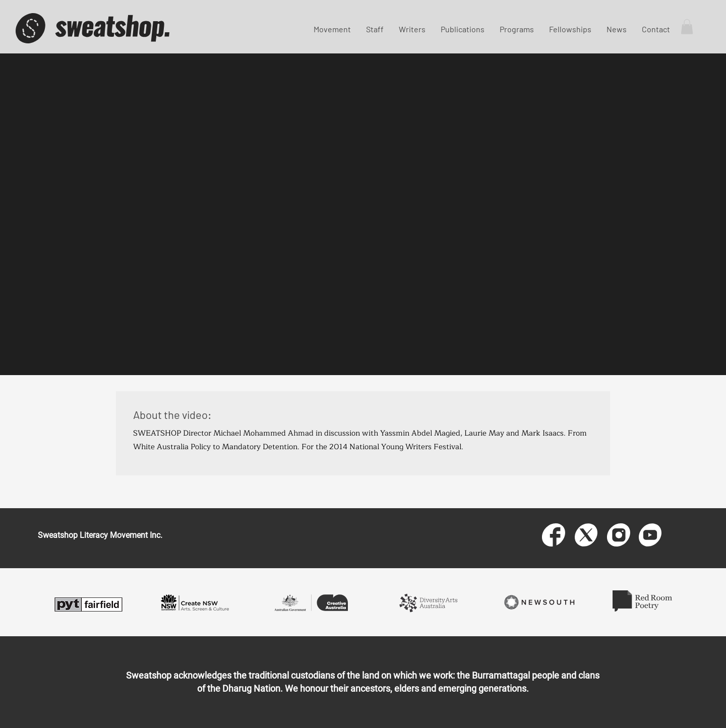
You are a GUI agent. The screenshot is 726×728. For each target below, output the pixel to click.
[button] (687, 27)
